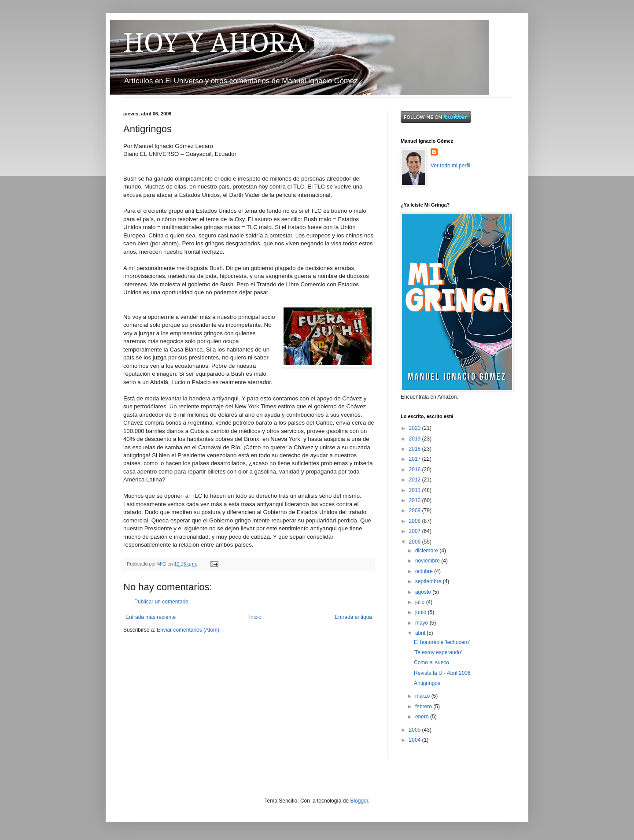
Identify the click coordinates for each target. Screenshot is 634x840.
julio (421, 602)
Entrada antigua (353, 617)
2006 (416, 542)
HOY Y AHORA (214, 43)
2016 (416, 470)
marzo (423, 696)
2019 (416, 439)
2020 (416, 428)
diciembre (427, 551)
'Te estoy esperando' (438, 652)
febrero (424, 707)
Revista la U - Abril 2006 (442, 673)
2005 (416, 730)
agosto (424, 592)
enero (423, 717)
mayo (422, 623)
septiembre (429, 581)
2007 (416, 531)
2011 (416, 490)
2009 (416, 511)
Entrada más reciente (151, 617)
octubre (425, 571)
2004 (416, 740)
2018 (416, 449)
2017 (416, 459)
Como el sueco (431, 662)
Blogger (359, 801)
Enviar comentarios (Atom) (188, 630)
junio (422, 612)
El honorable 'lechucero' (442, 642)
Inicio (255, 617)
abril (421, 633)
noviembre (428, 561)
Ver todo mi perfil (450, 166)
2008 (416, 521)
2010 (416, 500)
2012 (416, 480)
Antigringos (427, 683)
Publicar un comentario (161, 602)
